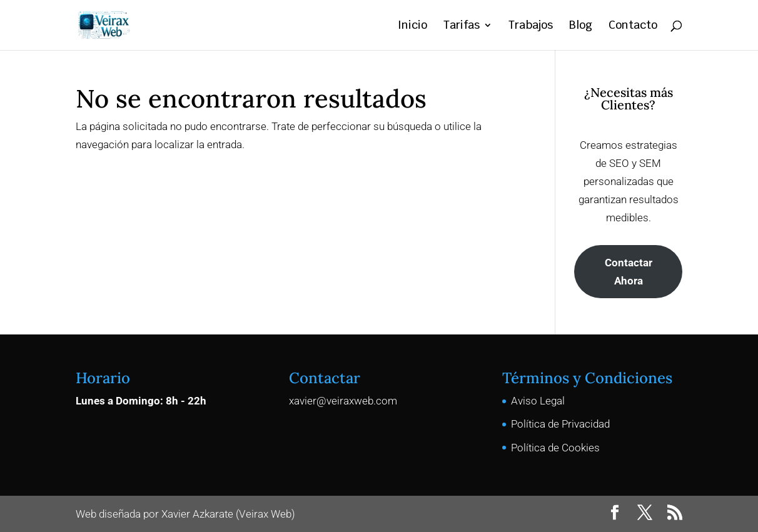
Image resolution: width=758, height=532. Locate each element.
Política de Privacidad (560, 424)
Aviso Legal (538, 401)
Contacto (633, 26)
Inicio (412, 26)
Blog (581, 26)
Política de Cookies (555, 448)
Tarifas (462, 26)
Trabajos (531, 26)
